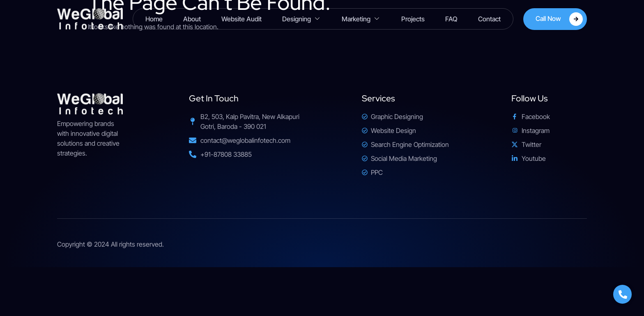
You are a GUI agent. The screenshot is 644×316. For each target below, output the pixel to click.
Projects (413, 19)
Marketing (361, 19)
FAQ (451, 19)
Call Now (559, 19)
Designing (302, 19)
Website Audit (241, 19)
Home (154, 19)
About (192, 19)
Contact (489, 19)
